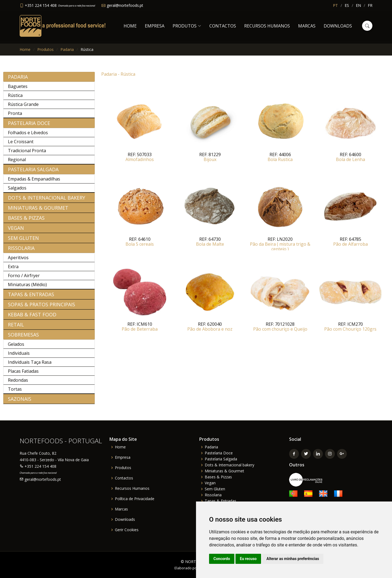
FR (370, 5)
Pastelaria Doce (29, 126)
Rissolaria (21, 251)
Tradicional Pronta (27, 154)
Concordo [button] (222, 559)
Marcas (307, 26)
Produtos (45, 49)
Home (130, 26)
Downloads (338, 26)
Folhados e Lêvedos (28, 136)
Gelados (16, 347)
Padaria (67, 49)
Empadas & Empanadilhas (34, 182)
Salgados (17, 191)
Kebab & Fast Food (32, 317)
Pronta (15, 116)
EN (358, 5)
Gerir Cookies (127, 530)
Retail (16, 328)
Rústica (15, 98)
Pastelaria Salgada (33, 172)
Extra (13, 270)
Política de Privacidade (135, 499)
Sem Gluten (23, 241)
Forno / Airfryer (24, 279)
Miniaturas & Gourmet (38, 211)
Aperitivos (18, 261)
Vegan (16, 231)
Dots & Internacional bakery (47, 201)
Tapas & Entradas (31, 297)
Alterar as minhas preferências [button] (293, 559)
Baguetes (18, 89)
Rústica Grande (23, 107)
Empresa (155, 26)
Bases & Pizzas (26, 221)
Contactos (223, 26)
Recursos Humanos (267, 26)
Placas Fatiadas (23, 374)
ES (347, 5)
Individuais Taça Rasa (30, 365)
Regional (17, 163)
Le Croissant (21, 145)
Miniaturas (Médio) (27, 288)
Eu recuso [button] (248, 559)
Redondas (18, 383)
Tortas (15, 392)
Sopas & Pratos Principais (42, 307)
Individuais (19, 356)
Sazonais (20, 402)
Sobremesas (23, 338)
